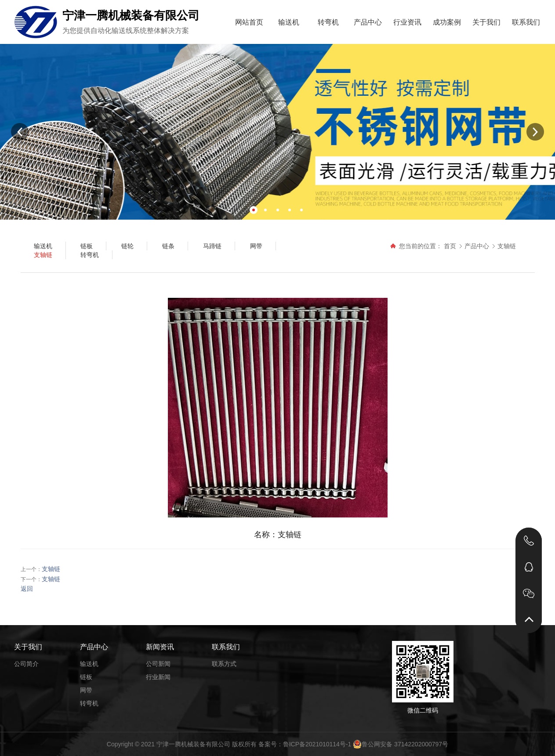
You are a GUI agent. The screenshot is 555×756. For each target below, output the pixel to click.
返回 (27, 589)
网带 (86, 690)
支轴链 (507, 246)
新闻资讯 (160, 647)
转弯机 (328, 22)
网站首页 (249, 22)
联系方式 (224, 664)
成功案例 (447, 22)
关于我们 (486, 22)
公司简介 (26, 664)
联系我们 (526, 22)
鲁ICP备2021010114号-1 (317, 744)
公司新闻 (158, 664)
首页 (450, 246)
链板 (86, 677)
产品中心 (368, 22)
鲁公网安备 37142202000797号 (401, 744)
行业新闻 (158, 677)
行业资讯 (407, 22)
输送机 (289, 22)
